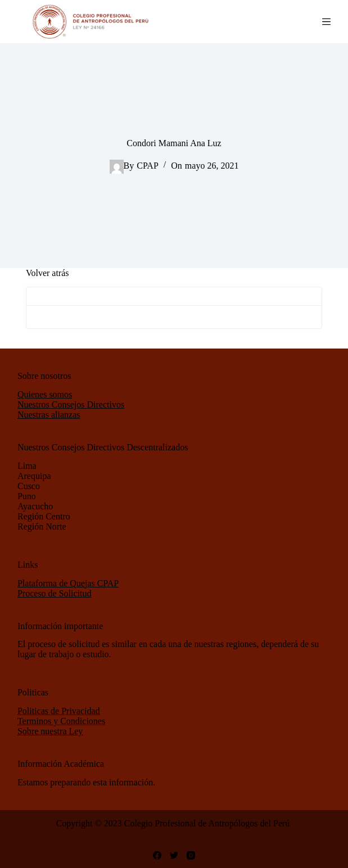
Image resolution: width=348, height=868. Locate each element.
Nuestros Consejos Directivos (71, 404)
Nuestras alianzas (49, 415)
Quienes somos (45, 394)
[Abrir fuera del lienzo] (326, 22)
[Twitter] (174, 855)
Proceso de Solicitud (55, 593)
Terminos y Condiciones (61, 721)
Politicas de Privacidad (59, 711)
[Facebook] (157, 855)
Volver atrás (48, 273)
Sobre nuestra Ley (50, 731)
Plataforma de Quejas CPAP (68, 583)
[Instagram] (191, 855)
